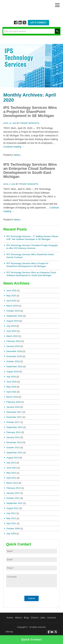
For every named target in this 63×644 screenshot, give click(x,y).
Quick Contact (32, 640)
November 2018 (14, 356)
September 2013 (14, 453)
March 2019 (12, 336)
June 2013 (12, 468)
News (17, 155)
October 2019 (13, 311)
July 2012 (11, 513)
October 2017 (13, 422)
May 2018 (11, 387)
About (18, 618)
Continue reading (14, 147)
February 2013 (14, 488)
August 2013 (13, 458)
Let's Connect (38, 23)
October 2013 (13, 447)
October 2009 (13, 528)
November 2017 (14, 417)
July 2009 (11, 534)
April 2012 (11, 523)
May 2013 (11, 473)
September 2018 (14, 366)
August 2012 (13, 508)
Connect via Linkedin (20, 23)
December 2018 (14, 351)
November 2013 (14, 442)
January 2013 (13, 493)
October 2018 (13, 361)
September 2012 (14, 503)
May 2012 (11, 518)
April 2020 (11, 301)
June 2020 (12, 291)
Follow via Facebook (16, 23)
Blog (26, 618)
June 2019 (12, 331)
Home (10, 618)
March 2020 (12, 306)
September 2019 (14, 316)
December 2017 (14, 412)
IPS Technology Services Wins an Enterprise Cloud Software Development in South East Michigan (30, 171)
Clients (35, 618)
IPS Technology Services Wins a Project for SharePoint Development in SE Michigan (30, 112)
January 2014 (13, 437)
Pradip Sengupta (30, 123)
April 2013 (11, 478)
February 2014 (14, 432)
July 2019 (11, 326)
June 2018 (12, 382)
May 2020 (11, 296)
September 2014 (14, 427)
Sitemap (9, 632)
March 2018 (12, 397)
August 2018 (13, 372)
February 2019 (14, 341)
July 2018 (11, 377)
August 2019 (13, 321)
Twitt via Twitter (24, 23)
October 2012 (13, 498)
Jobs (43, 618)
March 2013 (12, 483)
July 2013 (11, 463)
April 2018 (11, 392)
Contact (52, 618)
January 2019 (13, 346)
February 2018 (14, 402)
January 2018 (13, 407)
